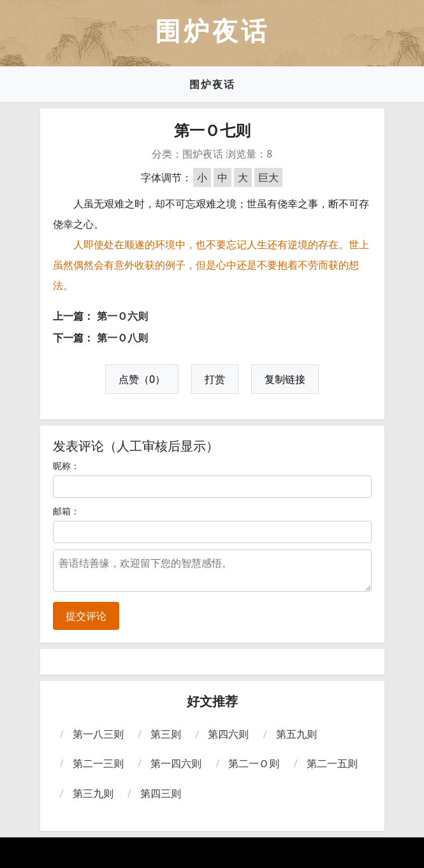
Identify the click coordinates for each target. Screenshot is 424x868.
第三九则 (93, 793)
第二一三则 (98, 763)
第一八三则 (98, 734)
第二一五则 (332, 763)
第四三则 (161, 793)
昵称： (66, 466)
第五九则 (296, 734)
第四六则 (228, 734)
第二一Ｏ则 (254, 763)
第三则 (166, 734)
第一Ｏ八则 (122, 338)
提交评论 (86, 616)
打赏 (215, 379)
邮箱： (66, 511)
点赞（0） (142, 379)
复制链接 (285, 379)
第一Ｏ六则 (122, 316)
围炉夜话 (212, 84)
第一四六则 (176, 763)
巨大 (268, 177)
